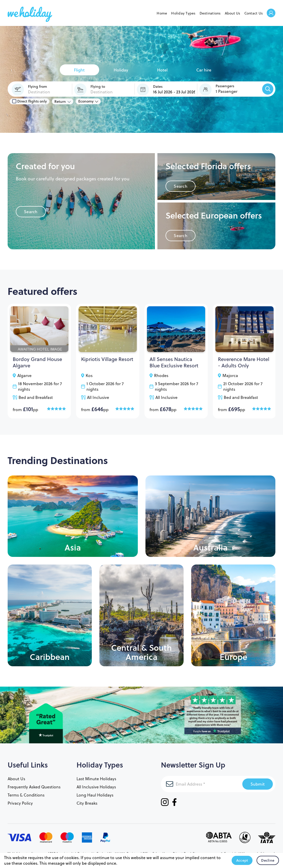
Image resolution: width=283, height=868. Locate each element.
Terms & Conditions (26, 795)
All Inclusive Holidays (96, 787)
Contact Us (254, 13)
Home (162, 13)
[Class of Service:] (88, 101)
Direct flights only (29, 101)
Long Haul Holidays (95, 795)
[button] (228, 89)
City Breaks (87, 803)
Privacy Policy (20, 803)
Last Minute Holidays (96, 779)
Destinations (210, 13)
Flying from (38, 86)
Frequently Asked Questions (34, 787)
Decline (268, 860)
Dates (158, 86)
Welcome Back (271, 13)
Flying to (98, 86)
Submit (258, 784)
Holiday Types (183, 13)
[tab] (79, 70)
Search (31, 212)
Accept (242, 860)
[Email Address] (202, 784)
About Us (233, 13)
